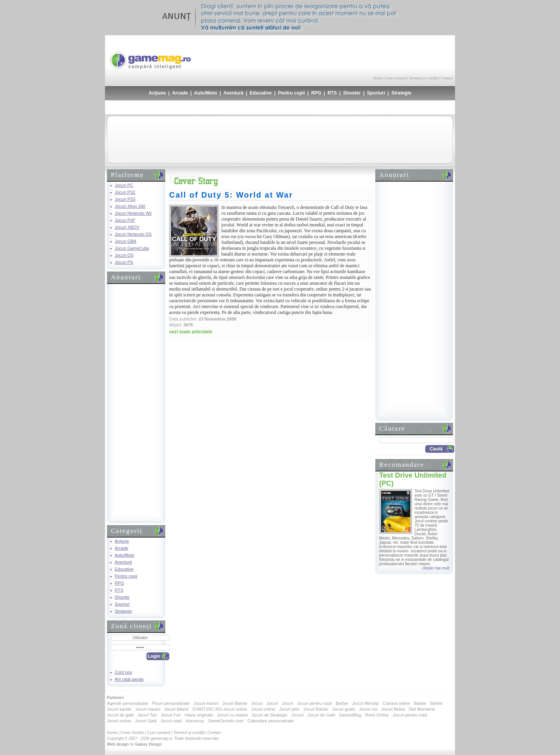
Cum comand (396, 78)
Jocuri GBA (126, 241)
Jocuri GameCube (132, 248)
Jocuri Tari (147, 715)
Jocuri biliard (176, 709)
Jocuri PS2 (125, 192)
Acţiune (157, 93)
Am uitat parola (129, 679)
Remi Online (377, 715)
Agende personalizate (128, 703)
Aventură (233, 93)
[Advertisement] (362, 54)
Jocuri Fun (171, 715)
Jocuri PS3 (125, 199)
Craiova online (396, 703)
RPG (316, 93)
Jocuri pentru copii (314, 703)
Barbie (342, 703)
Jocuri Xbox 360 (130, 206)
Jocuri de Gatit (321, 715)
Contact (447, 78)
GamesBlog (350, 715)
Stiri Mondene (422, 709)
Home (378, 78)
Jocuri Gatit (146, 721)
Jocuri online (263, 709)
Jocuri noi (368, 709)
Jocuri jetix (289, 709)
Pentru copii (291, 93)
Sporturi (376, 93)
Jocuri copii (171, 721)
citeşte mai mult (436, 568)
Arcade (180, 93)
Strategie (401, 93)
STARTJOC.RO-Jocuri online (220, 709)
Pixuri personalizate (171, 703)
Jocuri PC (124, 185)
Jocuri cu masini (232, 715)
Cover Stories (132, 733)
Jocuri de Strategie (269, 715)
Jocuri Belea (393, 709)
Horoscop (195, 721)
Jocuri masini (206, 703)
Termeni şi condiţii (423, 78)
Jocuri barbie (119, 709)
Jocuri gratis (344, 709)
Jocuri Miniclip (365, 703)
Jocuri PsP (125, 220)
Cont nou (123, 672)
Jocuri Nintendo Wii (133, 213)
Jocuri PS (124, 262)
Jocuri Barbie (235, 703)
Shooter (352, 93)
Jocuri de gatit (120, 715)
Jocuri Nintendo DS (133, 234)
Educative (261, 93)
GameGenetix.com (226, 721)
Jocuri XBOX (127, 227)
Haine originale (199, 715)
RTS (332, 93)
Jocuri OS (124, 255)
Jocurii (297, 715)
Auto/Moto (206, 93)
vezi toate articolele (191, 332)
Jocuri (257, 703)
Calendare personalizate (270, 721)
